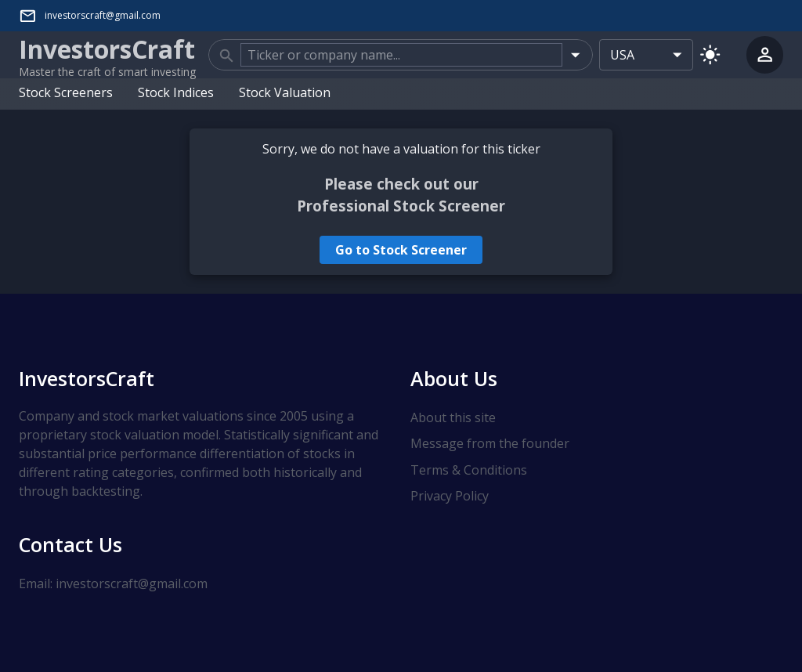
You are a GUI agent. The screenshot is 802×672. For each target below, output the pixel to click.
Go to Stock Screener (401, 250)
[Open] (575, 54)
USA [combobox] (622, 55)
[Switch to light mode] (710, 54)
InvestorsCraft (87, 378)
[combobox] (401, 55)
